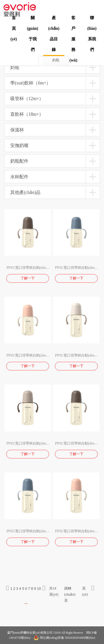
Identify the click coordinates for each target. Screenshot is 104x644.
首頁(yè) (14, 28)
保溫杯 (17, 130)
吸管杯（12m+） (27, 99)
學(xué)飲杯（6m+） (31, 83)
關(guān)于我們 (32, 34)
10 (39, 589)
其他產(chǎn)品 (25, 192)
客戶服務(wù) (73, 39)
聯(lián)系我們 (92, 34)
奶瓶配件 (19, 161)
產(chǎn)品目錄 (54, 34)
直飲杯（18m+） (27, 114)
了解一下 (28, 278)
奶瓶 (56, 60)
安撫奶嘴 (19, 145)
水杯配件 (19, 177)
